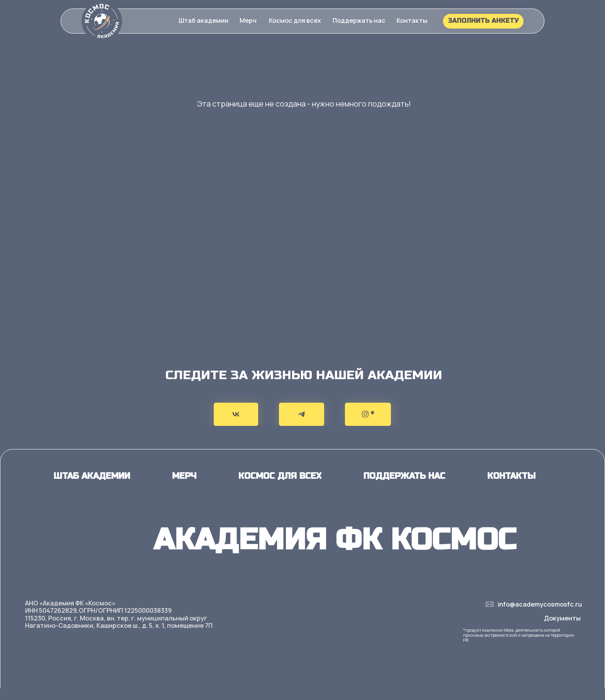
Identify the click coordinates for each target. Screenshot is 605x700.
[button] (248, 21)
